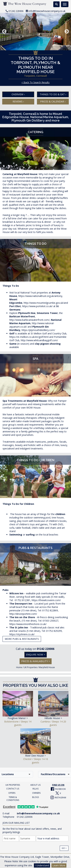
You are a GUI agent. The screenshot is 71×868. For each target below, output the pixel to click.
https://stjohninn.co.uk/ (22, 634)
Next (67, 32)
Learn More (59, 865)
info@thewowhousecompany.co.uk (47, 11)
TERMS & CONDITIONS (13, 799)
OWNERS (36, 793)
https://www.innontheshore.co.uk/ (28, 624)
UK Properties (31, 667)
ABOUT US (35, 785)
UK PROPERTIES (13, 785)
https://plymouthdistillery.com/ (38, 330)
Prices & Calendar (53, 101)
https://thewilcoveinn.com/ (46, 600)
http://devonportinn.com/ (23, 614)
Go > (64, 848)
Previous (4, 32)
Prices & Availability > (36, 661)
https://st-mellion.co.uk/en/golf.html (29, 337)
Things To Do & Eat (53, 94)
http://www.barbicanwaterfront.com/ (29, 320)
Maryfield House (47, 667)
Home (19, 667)
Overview (18, 94)
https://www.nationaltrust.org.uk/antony (40, 296)
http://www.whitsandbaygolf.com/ (39, 340)
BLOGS (35, 797)
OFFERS (12, 793)
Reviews (18, 101)
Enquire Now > (36, 655)
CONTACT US (13, 789)
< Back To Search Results (35, 82)
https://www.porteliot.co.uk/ (37, 306)
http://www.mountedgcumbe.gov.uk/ (44, 303)
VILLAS (35, 789)
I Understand (42, 865)
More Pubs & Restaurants (22, 639)
